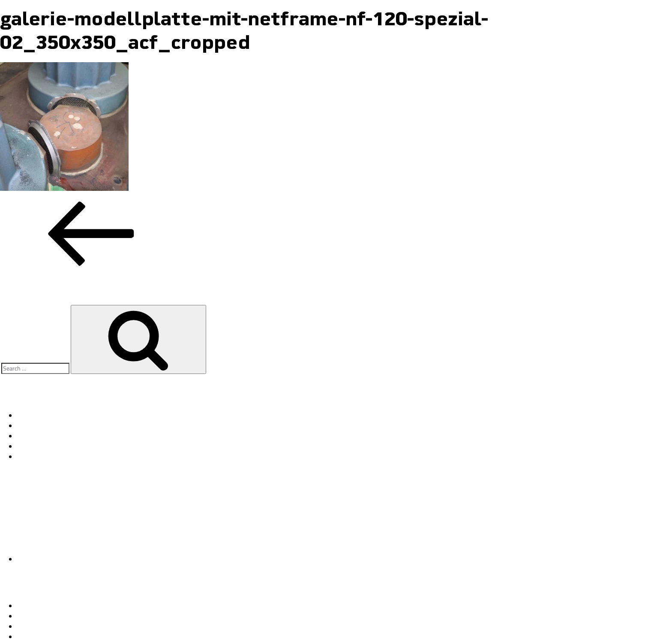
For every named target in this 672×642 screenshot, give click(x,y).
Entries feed (35, 616)
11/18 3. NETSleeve (48, 436)
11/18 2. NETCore (45, 446)
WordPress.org (38, 637)
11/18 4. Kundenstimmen (55, 426)
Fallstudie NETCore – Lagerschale (67, 416)
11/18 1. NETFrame (48, 457)
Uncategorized (38, 559)
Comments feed (40, 627)
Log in (26, 606)
